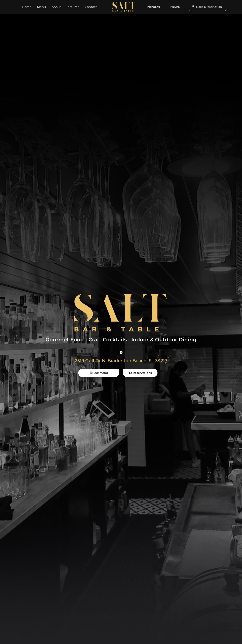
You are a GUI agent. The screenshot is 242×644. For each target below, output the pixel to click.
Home (27, 7)
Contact (91, 7)
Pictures (73, 7)
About (56, 7)
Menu (41, 7)
